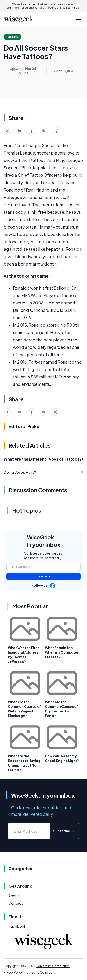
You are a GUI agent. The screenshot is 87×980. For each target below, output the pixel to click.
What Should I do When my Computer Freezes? (62, 652)
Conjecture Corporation (53, 966)
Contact (16, 903)
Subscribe (43, 576)
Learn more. (73, 8)
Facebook (17, 926)
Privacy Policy (13, 972)
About (14, 896)
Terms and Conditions (41, 972)
